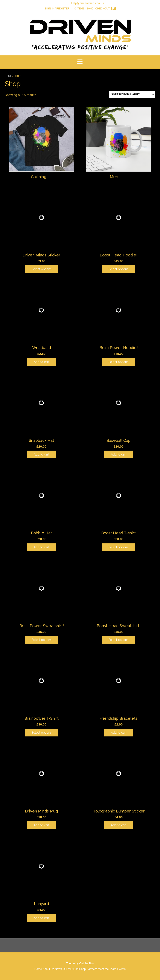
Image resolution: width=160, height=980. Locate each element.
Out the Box (87, 963)
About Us (48, 969)
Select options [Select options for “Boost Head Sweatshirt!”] (118, 640)
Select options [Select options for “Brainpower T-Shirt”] (42, 733)
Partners (92, 969)
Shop (82, 969)
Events (121, 969)
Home (8, 76)
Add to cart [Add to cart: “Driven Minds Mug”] (41, 825)
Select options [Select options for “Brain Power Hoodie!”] (118, 362)
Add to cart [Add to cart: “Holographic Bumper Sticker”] (119, 825)
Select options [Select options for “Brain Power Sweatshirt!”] (42, 640)
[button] (80, 62)
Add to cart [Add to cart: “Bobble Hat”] (41, 547)
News (59, 969)
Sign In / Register (57, 9)
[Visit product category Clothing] (41, 144)
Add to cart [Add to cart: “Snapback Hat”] (41, 454)
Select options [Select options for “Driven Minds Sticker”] (42, 269)
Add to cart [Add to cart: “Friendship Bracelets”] (119, 733)
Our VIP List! (71, 969)
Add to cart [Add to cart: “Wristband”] (41, 362)
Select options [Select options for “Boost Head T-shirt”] (118, 547)
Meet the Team (107, 969)
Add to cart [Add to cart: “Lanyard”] (41, 918)
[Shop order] (132, 94)
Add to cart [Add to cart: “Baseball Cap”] (119, 454)
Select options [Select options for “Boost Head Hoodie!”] (118, 269)
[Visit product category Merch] (119, 144)
